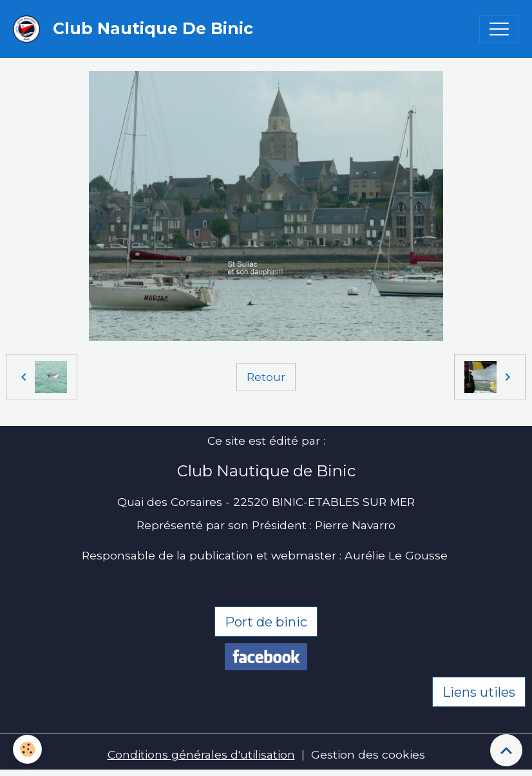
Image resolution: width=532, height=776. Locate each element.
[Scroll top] (506, 750)
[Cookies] (27, 749)
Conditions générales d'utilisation (201, 754)
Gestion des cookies (368, 754)
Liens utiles (479, 692)
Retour (266, 377)
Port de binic (266, 622)
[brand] (136, 29)
